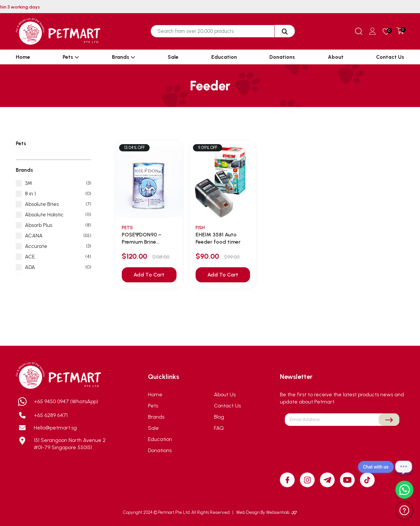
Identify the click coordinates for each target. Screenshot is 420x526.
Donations (282, 57)
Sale (173, 57)
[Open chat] (404, 467)
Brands (124, 57)
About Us (225, 395)
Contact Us (390, 57)
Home (23, 57)
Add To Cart (149, 275)
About (336, 57)
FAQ (219, 428)
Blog (219, 417)
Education (224, 57)
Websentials (282, 512)
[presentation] (342, 441)
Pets (71, 57)
